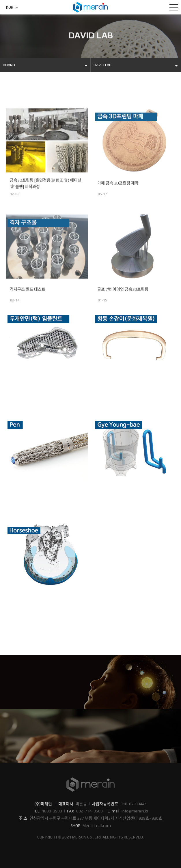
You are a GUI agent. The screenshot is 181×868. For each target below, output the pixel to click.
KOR (10, 7)
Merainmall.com (97, 825)
